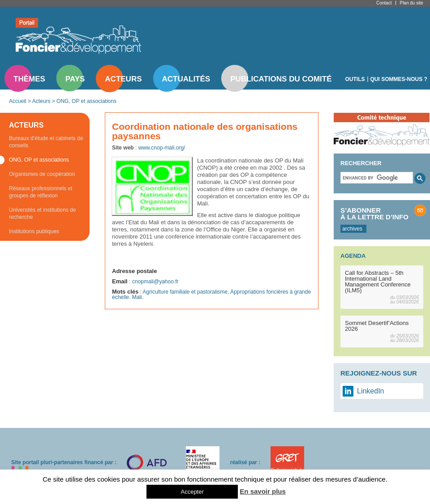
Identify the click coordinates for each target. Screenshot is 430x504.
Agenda (353, 256)
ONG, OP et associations (86, 101)
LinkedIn (371, 391)
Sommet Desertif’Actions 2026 (377, 326)
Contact (384, 3)
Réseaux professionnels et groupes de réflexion (41, 192)
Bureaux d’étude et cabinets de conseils (46, 142)
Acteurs (123, 79)
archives (352, 229)
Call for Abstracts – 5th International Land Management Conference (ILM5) (378, 282)
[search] (376, 178)
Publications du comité (281, 79)
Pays (75, 79)
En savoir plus (263, 491)
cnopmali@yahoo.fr (155, 282)
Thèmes (29, 79)
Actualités (186, 79)
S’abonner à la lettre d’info (374, 214)
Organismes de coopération (42, 174)
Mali (137, 297)
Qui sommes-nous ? (399, 79)
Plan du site (411, 3)
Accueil (18, 101)
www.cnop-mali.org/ (162, 148)
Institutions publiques (34, 231)
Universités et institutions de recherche (42, 214)
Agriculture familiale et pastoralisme (185, 292)
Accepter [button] (192, 492)
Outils (355, 79)
